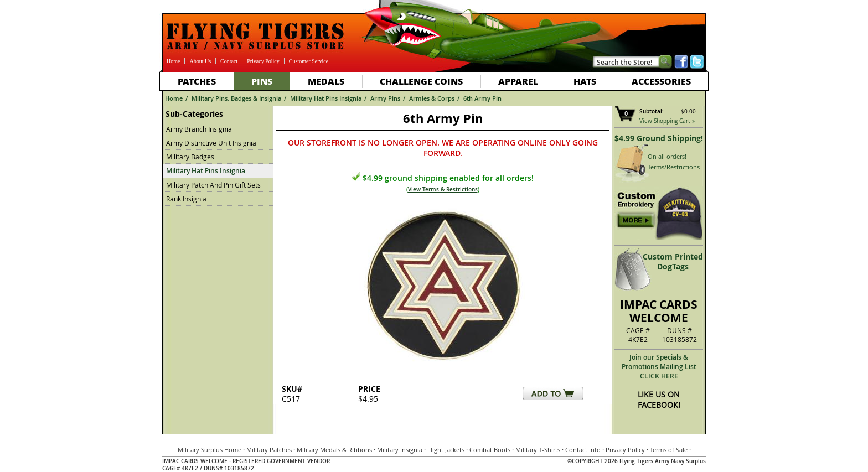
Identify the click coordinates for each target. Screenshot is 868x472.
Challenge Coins (421, 81)
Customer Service (309, 61)
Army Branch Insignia (199, 129)
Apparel (518, 81)
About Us (200, 61)
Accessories (661, 81)
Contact (229, 61)
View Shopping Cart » (667, 121)
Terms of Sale (669, 450)
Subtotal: (652, 111)
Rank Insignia (186, 199)
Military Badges (190, 157)
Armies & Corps (432, 98)
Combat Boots (490, 450)
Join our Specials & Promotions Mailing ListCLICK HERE (659, 367)
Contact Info (583, 450)
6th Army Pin (482, 98)
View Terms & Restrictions (443, 190)
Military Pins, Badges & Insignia (236, 98)
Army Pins (385, 98)
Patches (197, 81)
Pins (262, 81)
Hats (585, 81)
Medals (326, 81)
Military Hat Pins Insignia (326, 98)
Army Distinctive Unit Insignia (211, 143)
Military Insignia (400, 450)
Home (173, 61)
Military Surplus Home (210, 450)
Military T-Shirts (538, 450)
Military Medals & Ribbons (334, 450)
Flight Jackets (446, 450)
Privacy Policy (263, 61)
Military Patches (269, 450)
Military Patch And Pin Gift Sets (213, 185)
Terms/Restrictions (674, 167)
